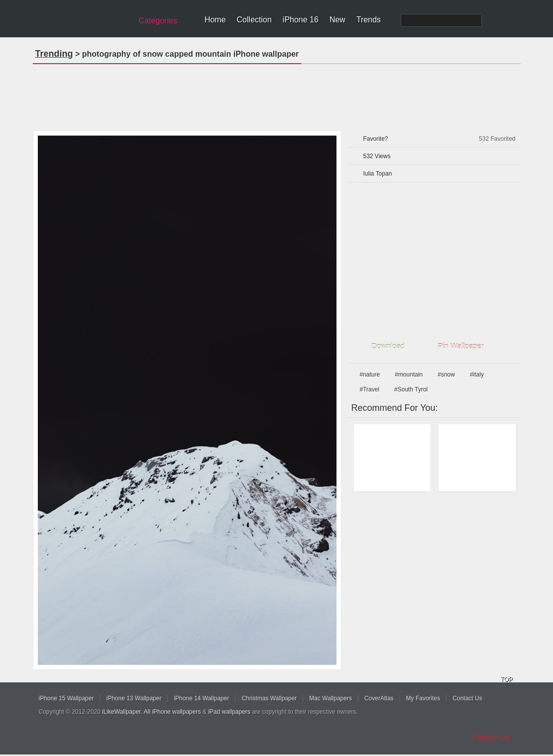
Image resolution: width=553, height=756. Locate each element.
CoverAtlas (379, 698)
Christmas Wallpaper (269, 698)
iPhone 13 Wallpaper (134, 698)
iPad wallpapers (229, 712)
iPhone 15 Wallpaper (66, 698)
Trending (54, 54)
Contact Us (467, 698)
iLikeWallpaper (121, 712)
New (337, 20)
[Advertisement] (277, 94)
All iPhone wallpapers (172, 712)
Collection (254, 20)
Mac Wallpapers (331, 698)
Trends (369, 20)
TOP (507, 679)
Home (215, 20)
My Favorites (423, 698)
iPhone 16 (301, 20)
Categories (158, 21)
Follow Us (491, 738)
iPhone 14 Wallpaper (201, 698)
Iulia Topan (378, 174)
